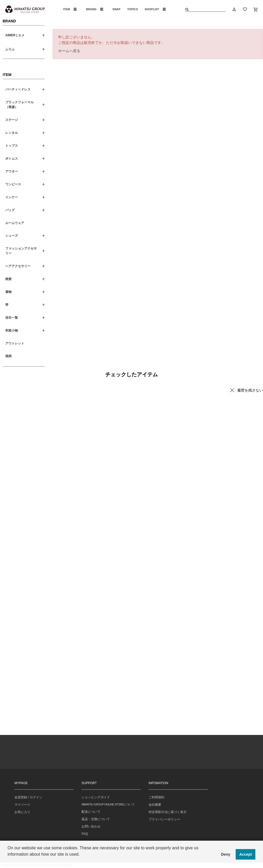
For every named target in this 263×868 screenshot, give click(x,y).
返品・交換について (96, 819)
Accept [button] (246, 854)
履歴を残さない (250, 390)
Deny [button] (226, 854)
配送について (91, 812)
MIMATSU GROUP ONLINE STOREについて (108, 804)
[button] (8, 861)
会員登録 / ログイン (28, 797)
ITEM (70, 9)
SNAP (116, 9)
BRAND (95, 9)
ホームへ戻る (69, 51)
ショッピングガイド (96, 797)
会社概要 (155, 805)
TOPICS (133, 9)
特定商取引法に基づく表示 (168, 812)
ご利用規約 (156, 797)
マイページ (22, 805)
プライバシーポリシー (164, 819)
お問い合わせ (91, 826)
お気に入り (22, 812)
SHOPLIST (155, 9)
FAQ (85, 834)
